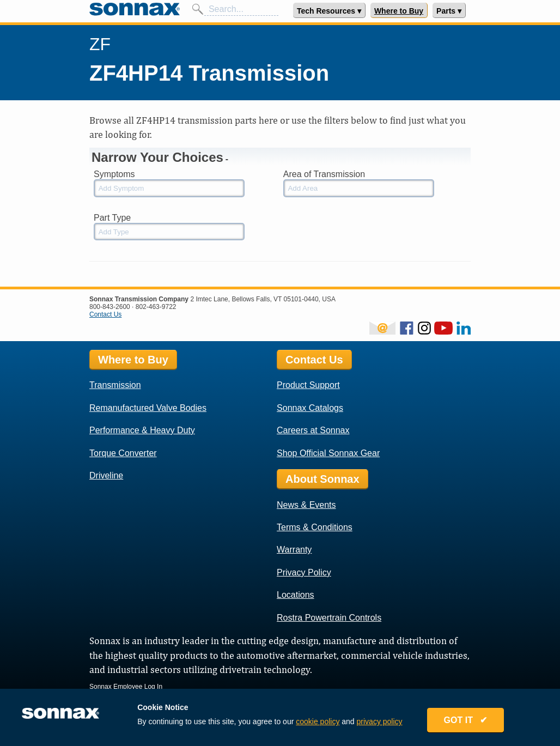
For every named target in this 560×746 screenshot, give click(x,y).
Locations (296, 595)
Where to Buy (399, 11)
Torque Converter (123, 453)
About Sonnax (322, 479)
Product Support (308, 385)
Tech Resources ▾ (329, 11)
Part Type (112, 218)
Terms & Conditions (315, 527)
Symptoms (114, 174)
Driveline (106, 475)
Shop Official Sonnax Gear (328, 453)
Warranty (294, 550)
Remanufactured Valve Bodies (148, 408)
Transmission (115, 385)
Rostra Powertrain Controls (329, 618)
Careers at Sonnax (313, 430)
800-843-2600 (110, 307)
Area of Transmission (324, 174)
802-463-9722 (156, 307)
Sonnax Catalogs (310, 408)
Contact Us (105, 314)
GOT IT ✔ (466, 720)
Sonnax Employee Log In (126, 687)
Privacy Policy (304, 572)
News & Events (306, 505)
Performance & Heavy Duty (142, 430)
